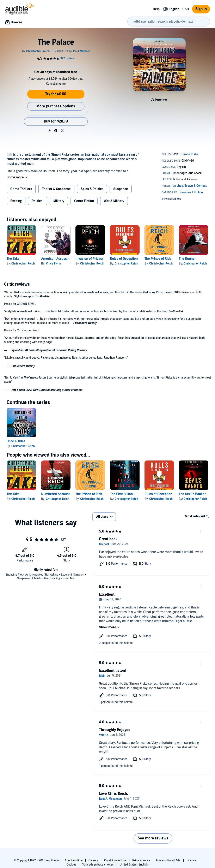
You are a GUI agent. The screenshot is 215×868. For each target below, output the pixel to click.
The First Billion (121, 494)
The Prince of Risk (158, 259)
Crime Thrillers (21, 189)
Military (59, 201)
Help (156, 9)
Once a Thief (16, 441)
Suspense (121, 189)
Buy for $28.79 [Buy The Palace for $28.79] (56, 121)
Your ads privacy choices (98, 865)
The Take (13, 259)
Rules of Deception (124, 259)
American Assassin (55, 259)
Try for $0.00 (56, 94)
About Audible (74, 860)
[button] (49, 131)
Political (38, 201)
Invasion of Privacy (90, 259)
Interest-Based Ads (168, 860)
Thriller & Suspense (56, 189)
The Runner (187, 259)
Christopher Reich (23, 264)
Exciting (16, 201)
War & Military (114, 201)
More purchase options (56, 106)
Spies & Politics (92, 189)
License (191, 860)
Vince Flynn (53, 264)
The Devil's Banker (192, 494)
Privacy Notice (141, 860)
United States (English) (134, 865)
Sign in (201, 9)
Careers (93, 860)
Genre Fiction (84, 201)
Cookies (71, 865)
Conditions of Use (115, 860)
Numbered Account (55, 494)
